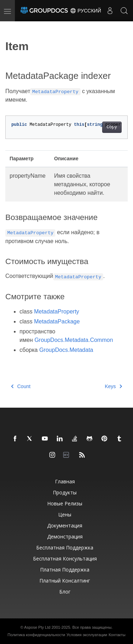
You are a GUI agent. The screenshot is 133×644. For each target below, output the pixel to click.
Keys (113, 386)
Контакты (117, 635)
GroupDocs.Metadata (66, 350)
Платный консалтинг (65, 581)
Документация (65, 525)
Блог (65, 592)
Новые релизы (65, 503)
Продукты (65, 492)
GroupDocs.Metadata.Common (74, 340)
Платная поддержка (65, 570)
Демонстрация (65, 536)
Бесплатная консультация (65, 559)
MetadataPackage (57, 321)
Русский (85, 11)
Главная (65, 481)
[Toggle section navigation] (11, 27)
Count (21, 386)
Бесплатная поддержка (65, 548)
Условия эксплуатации (87, 635)
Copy (112, 127)
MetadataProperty (57, 312)
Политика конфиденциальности (36, 635)
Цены (65, 514)
